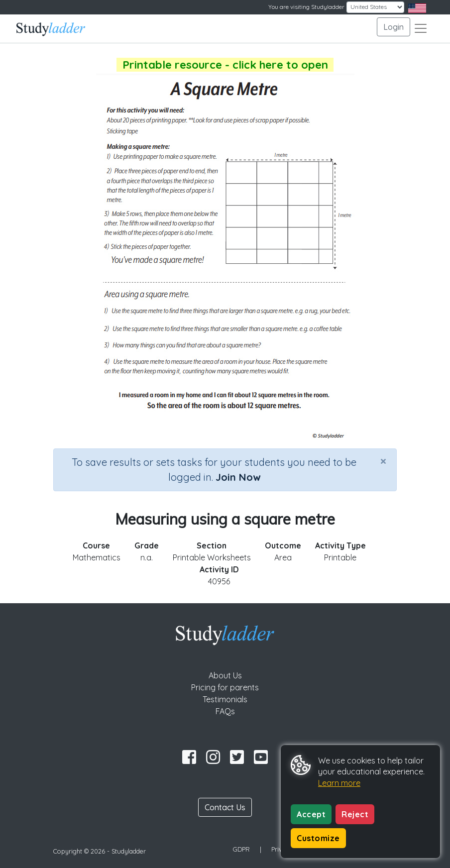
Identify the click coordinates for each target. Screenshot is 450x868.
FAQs (225, 711)
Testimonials (225, 699)
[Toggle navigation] (421, 28)
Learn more (339, 783)
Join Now (238, 477)
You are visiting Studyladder (306, 7)
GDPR (241, 849)
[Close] (383, 461)
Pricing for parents (225, 687)
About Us (225, 675)
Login (394, 27)
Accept (311, 814)
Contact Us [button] (225, 807)
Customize (318, 838)
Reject (355, 814)
